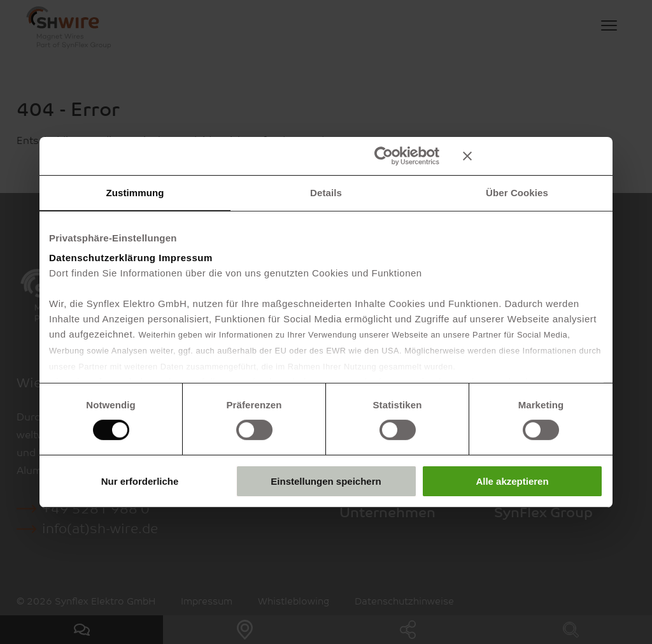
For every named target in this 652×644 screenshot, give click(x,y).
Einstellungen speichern (326, 481)
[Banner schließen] (533, 155)
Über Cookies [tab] (517, 192)
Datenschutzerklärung (103, 258)
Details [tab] (326, 192)
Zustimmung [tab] (135, 192)
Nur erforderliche (140, 481)
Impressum (186, 258)
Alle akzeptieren (512, 481)
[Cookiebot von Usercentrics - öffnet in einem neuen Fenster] (384, 155)
